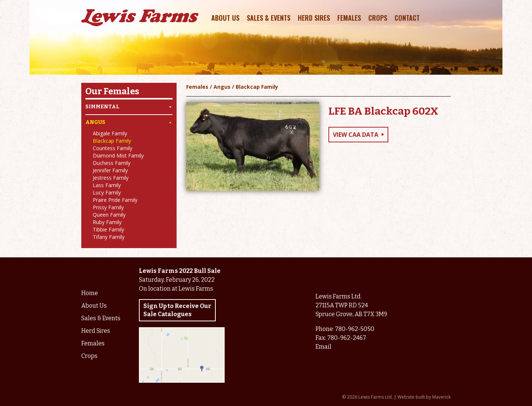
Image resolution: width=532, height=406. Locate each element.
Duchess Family (112, 163)
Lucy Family (107, 192)
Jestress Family (111, 178)
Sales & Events (269, 18)
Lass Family (107, 185)
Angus (129, 122)
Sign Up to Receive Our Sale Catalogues (177, 310)
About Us (225, 18)
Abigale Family (110, 133)
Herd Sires (314, 18)
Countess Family (112, 148)
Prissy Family (108, 207)
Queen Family (109, 215)
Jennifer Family (110, 170)
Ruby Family (107, 222)
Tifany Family (109, 237)
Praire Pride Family (115, 200)
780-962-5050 (355, 329)
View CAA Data (356, 135)
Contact (407, 18)
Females (349, 18)
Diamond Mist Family (118, 155)
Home (90, 293)
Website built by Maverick (424, 397)
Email (323, 347)
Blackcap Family (112, 141)
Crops (378, 18)
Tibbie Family (108, 229)
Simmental (129, 107)
